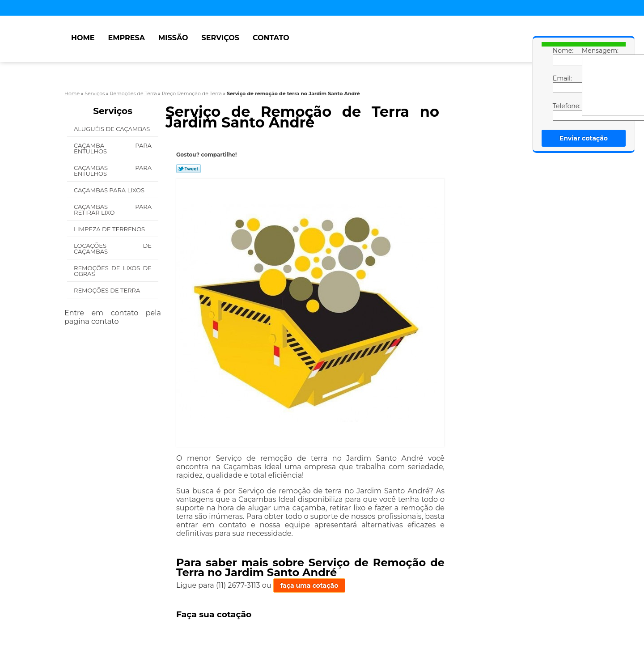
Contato (271, 38)
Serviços (220, 38)
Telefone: (562, 111)
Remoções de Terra (107, 290)
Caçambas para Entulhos (113, 171)
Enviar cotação (584, 138)
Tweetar (189, 169)
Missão (173, 38)
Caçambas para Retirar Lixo (113, 210)
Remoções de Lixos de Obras (113, 271)
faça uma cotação (309, 585)
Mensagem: (591, 81)
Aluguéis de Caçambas (112, 129)
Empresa (126, 38)
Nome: (562, 56)
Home (83, 38)
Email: (562, 84)
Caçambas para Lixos (109, 190)
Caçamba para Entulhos (113, 148)
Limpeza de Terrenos (109, 229)
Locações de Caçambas (113, 248)
